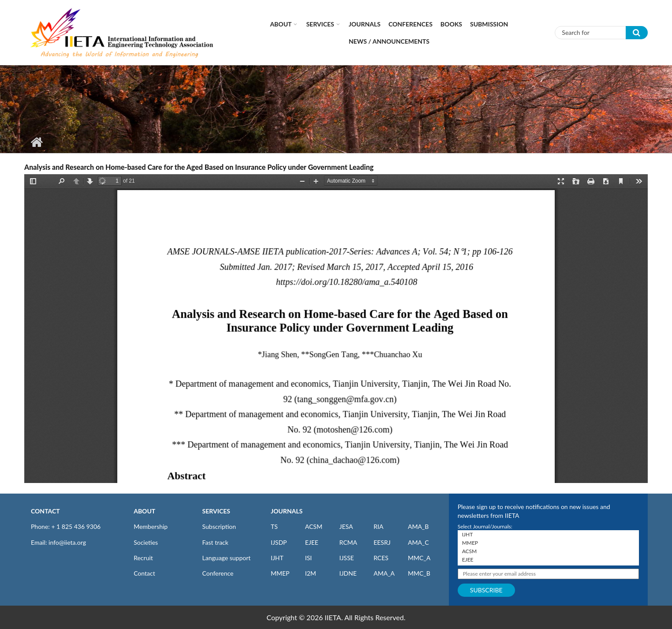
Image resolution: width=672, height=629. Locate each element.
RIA (378, 526)
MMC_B (419, 573)
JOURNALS (287, 511)
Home (36, 142)
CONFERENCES (411, 24)
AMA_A (384, 573)
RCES (381, 558)
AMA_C (418, 542)
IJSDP (279, 542)
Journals (365, 24)
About (281, 24)
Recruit (143, 558)
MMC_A (419, 558)
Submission (489, 24)
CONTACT (45, 511)
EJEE (312, 542)
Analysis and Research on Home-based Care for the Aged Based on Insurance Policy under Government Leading (199, 167)
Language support (227, 558)
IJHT (277, 558)
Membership (151, 526)
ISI (308, 558)
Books (451, 24)
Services (320, 24)
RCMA (348, 542)
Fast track (215, 542)
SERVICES (216, 511)
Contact (144, 573)
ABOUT (144, 511)
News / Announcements (389, 41)
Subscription (219, 526)
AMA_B (418, 526)
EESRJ (382, 542)
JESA (346, 526)
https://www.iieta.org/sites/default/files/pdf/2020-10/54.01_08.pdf (336, 329)
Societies (146, 542)
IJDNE (348, 573)
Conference (218, 573)
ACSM (314, 526)
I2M (311, 573)
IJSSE (346, 558)
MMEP (280, 573)
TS (274, 526)
